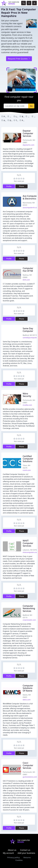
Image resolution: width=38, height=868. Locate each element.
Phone (22, 186)
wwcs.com (27, 700)
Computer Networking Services (29, 608)
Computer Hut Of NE (28, 269)
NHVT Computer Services (28, 543)
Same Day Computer (28, 330)
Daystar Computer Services (28, 133)
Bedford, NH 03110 (30, 335)
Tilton (18, 120)
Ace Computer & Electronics (30, 197)
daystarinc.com (28, 145)
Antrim (7, 120)
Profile (9, 186)
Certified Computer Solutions (28, 459)
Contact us (25, 850)
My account (8, 853)
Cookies (19, 860)
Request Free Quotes (19, 59)
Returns (27, 857)
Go (31, 106)
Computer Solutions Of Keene (28, 688)
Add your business (26, 853)
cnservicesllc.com (29, 620)
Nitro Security (27, 395)
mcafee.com (27, 405)
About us (12, 850)
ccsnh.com (27, 470)
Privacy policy (14, 857)
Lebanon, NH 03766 (30, 550)
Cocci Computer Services (28, 765)
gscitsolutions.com (30, 777)
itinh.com (26, 280)
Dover (12, 120)
